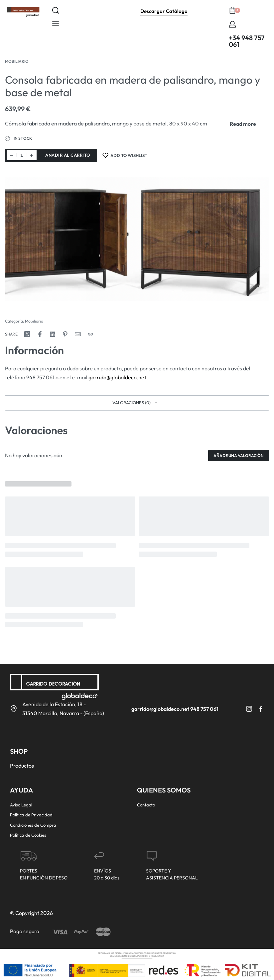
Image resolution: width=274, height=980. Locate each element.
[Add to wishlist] (125, 155)
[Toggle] (243, 124)
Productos (22, 766)
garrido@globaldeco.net (117, 377)
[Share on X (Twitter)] (27, 334)
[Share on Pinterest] (65, 334)
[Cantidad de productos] (22, 155)
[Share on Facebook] (40, 334)
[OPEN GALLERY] (137, 239)
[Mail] (78, 334)
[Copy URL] (90, 334)
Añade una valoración (239, 455)
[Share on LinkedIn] (53, 334)
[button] (137, 403)
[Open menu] (56, 23)
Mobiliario (17, 61)
